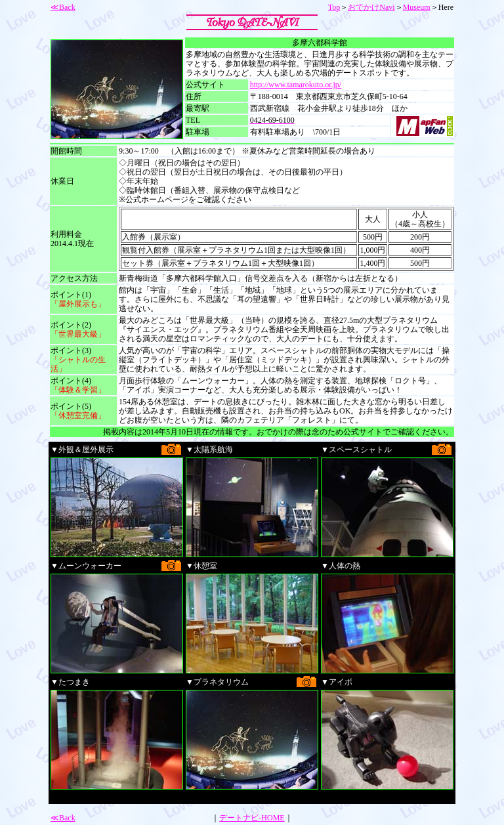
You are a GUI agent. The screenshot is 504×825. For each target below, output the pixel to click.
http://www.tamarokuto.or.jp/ (296, 85)
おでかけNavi (371, 7)
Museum (417, 7)
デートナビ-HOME (252, 818)
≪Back (63, 7)
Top (334, 7)
